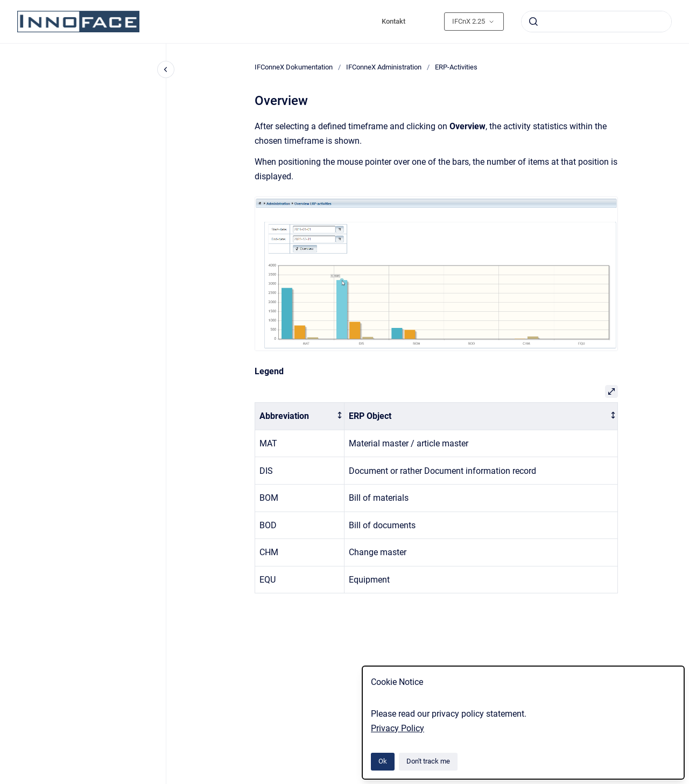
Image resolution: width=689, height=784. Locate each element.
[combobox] (596, 22)
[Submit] (533, 22)
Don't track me (428, 761)
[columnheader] (300, 416)
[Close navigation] (166, 69)
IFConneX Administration (384, 67)
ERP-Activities (456, 67)
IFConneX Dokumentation (294, 67)
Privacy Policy (398, 728)
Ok (383, 761)
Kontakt (393, 21)
